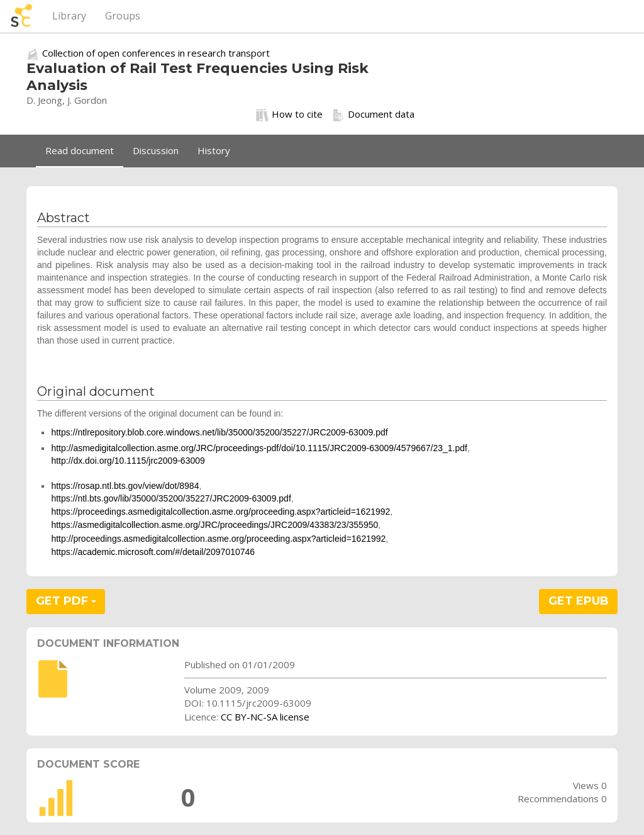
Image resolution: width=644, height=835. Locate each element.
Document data (373, 115)
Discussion (156, 150)
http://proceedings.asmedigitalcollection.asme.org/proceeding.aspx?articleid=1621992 (218, 539)
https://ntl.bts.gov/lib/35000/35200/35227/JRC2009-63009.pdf (171, 498)
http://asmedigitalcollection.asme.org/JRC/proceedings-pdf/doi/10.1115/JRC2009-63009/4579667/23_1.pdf (259, 448)
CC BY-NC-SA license (265, 717)
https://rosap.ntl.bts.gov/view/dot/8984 (125, 486)
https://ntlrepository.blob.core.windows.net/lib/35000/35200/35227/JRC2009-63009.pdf (219, 432)
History (214, 150)
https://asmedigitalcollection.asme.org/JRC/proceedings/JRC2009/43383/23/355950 (214, 525)
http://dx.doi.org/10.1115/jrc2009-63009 (128, 461)
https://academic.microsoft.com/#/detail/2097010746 (153, 552)
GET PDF (66, 601)
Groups (123, 16)
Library (69, 16)
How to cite (289, 115)
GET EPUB (579, 601)
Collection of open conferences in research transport (156, 53)
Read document (80, 150)
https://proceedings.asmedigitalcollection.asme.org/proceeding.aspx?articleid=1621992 (220, 512)
